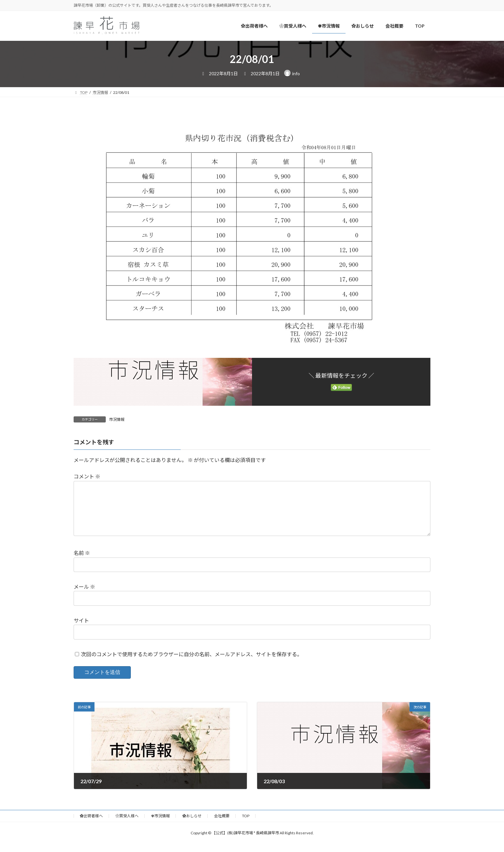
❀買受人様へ (127, 826)
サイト (81, 631)
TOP (246, 826)
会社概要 (222, 826)
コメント (87, 477)
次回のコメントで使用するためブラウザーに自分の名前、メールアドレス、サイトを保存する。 (192, 664)
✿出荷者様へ (91, 826)
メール (84, 597)
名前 (82, 563)
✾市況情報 (160, 826)
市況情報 (117, 419)
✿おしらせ (192, 826)
